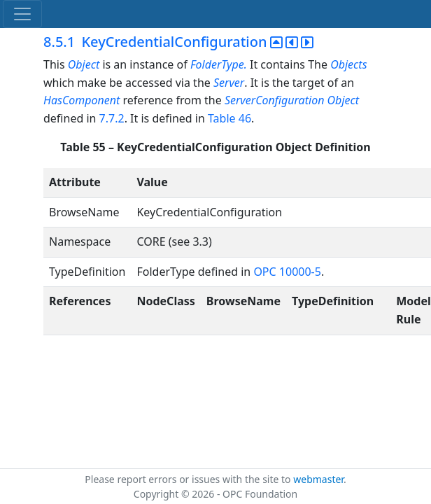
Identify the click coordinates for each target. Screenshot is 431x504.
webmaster (318, 479)
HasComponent (82, 100)
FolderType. (219, 64)
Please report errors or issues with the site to (189, 479)
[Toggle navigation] (22, 14)
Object (84, 64)
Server (229, 83)
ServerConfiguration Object (292, 100)
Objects (348, 64)
